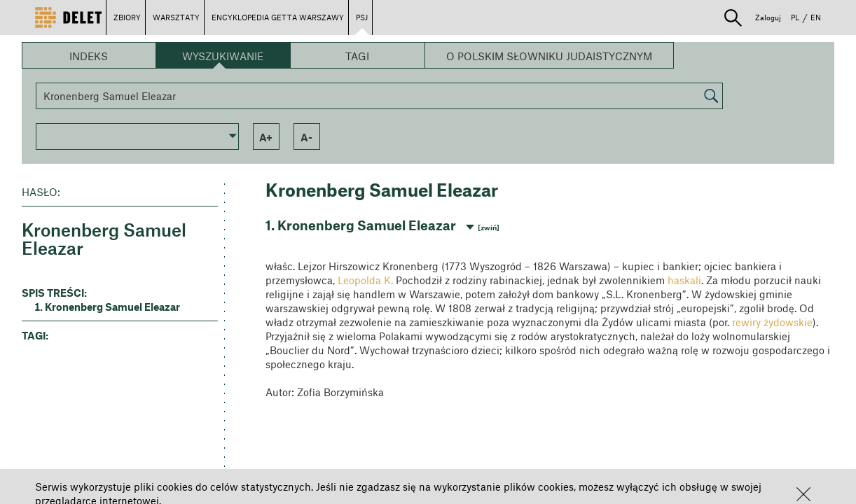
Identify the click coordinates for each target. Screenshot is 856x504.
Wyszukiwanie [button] (223, 56)
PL (795, 17)
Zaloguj (768, 17)
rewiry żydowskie (772, 322)
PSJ (362, 17)
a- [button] (306, 137)
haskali (684, 280)
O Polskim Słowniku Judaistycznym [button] (549, 56)
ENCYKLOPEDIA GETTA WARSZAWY (278, 17)
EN (816, 17)
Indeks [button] (89, 56)
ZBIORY (127, 17)
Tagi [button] (357, 56)
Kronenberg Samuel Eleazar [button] (112, 307)
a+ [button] (266, 137)
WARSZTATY (176, 17)
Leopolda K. (365, 280)
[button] (803, 494)
